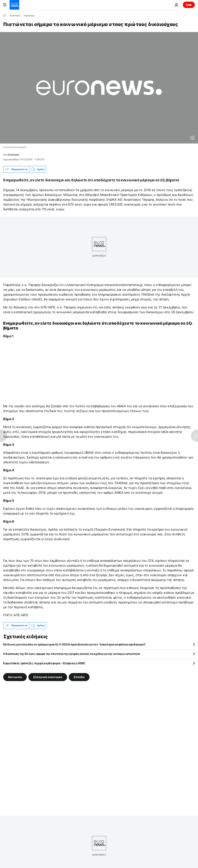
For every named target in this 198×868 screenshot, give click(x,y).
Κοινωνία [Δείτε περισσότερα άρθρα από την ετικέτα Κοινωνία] (15, 677)
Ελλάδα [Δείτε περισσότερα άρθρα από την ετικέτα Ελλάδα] (79, 677)
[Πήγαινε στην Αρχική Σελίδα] (14, 5)
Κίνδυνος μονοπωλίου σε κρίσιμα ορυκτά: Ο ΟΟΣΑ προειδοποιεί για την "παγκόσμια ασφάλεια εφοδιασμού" (75, 644)
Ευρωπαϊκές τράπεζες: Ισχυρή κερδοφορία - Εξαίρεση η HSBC (44, 663)
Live (189, 5)
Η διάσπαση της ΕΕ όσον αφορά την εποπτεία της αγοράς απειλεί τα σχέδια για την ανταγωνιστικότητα (72, 654)
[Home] (4, 15)
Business (15, 16)
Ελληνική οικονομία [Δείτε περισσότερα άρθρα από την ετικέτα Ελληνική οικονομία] (48, 677)
